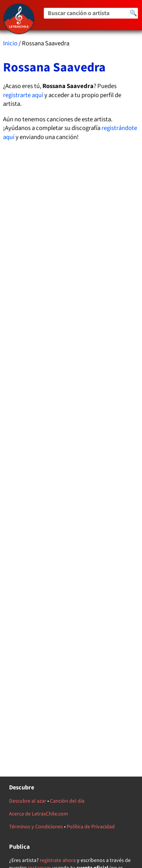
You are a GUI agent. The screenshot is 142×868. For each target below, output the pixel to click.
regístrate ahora (58, 860)
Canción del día (67, 801)
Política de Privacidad (91, 827)
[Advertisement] (71, 388)
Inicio (10, 43)
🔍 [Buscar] (133, 13)
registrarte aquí (23, 95)
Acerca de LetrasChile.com (39, 814)
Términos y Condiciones (36, 827)
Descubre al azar (28, 801)
